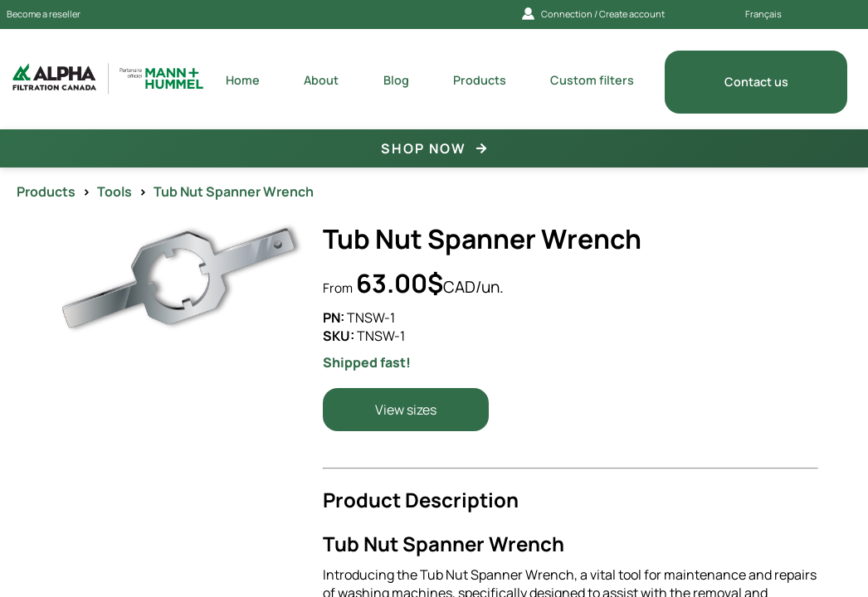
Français (763, 14)
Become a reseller (44, 14)
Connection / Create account (593, 14)
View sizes (406, 410)
